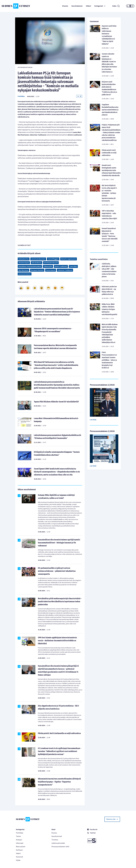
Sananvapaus (51, 270)
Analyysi (19, 840)
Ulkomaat (20, 843)
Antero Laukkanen (61, 266)
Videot (88, 6)
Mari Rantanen (23, 270)
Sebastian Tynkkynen (65, 270)
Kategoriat (100, 6)
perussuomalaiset (25, 274)
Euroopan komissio (37, 270)
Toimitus (55, 840)
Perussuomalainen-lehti (60, 847)
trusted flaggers (53, 259)
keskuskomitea (24, 259)
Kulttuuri (19, 850)
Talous (18, 836)
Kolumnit (20, 857)
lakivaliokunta (37, 263)
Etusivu (65, 6)
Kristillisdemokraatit (51, 263)
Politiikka (21, 96)
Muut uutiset (21, 847)
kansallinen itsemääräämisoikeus (30, 266)
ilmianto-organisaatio (69, 259)
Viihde (18, 860)
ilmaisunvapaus (24, 263)
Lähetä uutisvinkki (58, 843)
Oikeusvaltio (48, 266)
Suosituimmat (77, 6)
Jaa (79, 96)
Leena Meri (73, 266)
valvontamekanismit (38, 259)
